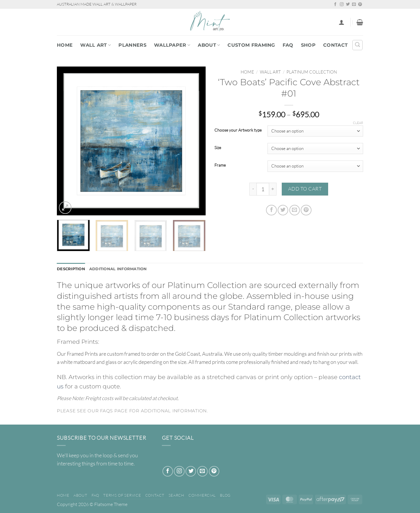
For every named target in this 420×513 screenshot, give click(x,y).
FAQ (288, 45)
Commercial (202, 496)
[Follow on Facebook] (335, 5)
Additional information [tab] (123, 269)
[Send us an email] (354, 5)
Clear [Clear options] (358, 123)
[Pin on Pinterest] (306, 210)
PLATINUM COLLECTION (312, 72)
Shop (308, 45)
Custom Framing (251, 45)
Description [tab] (72, 269)
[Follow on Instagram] (342, 5)
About (209, 45)
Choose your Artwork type (238, 130)
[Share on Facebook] (271, 210)
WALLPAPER (172, 45)
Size (218, 148)
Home (65, 45)
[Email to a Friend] (295, 210)
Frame (220, 165)
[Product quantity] (263, 189)
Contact (335, 45)
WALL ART (96, 45)
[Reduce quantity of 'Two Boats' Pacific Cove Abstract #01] (253, 189)
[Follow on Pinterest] (360, 5)
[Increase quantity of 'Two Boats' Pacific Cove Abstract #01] (273, 189)
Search (176, 496)
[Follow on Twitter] (348, 5)
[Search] (357, 45)
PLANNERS (132, 45)
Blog (225, 496)
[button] (342, 22)
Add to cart (305, 189)
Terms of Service (122, 496)
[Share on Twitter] (283, 210)
